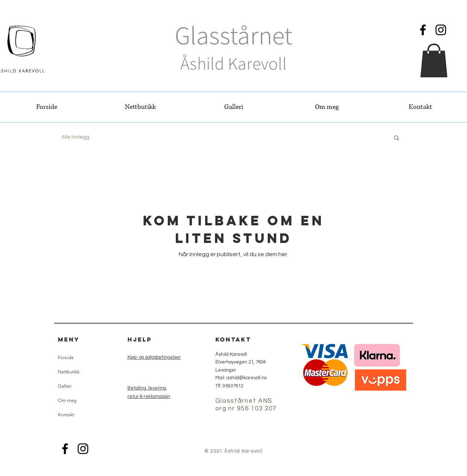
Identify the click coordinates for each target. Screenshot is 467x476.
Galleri (65, 386)
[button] (434, 60)
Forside (66, 357)
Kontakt (66, 415)
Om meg (67, 400)
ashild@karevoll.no (247, 378)
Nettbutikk (69, 372)
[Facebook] (423, 30)
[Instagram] (441, 30)
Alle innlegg (75, 137)
